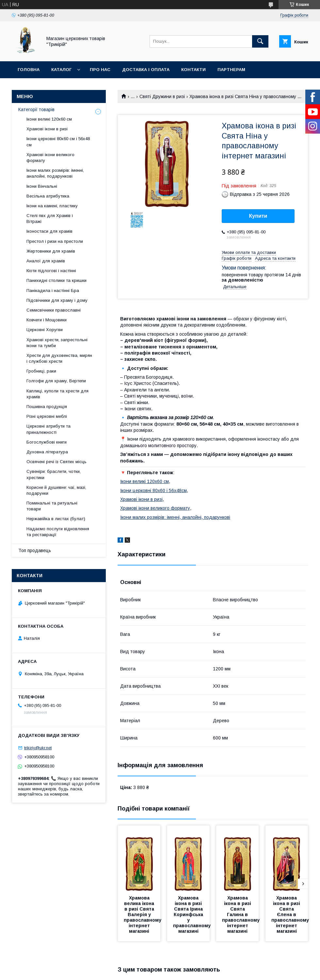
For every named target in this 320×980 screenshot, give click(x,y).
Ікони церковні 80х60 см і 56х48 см (58, 142)
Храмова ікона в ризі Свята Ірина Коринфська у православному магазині (192, 914)
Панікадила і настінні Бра (53, 291)
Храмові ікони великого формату (155, 508)
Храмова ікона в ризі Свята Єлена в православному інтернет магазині (291, 914)
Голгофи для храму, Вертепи (56, 381)
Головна (29, 70)
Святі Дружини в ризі (162, 96)
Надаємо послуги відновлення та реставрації (58, 532)
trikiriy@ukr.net (38, 748)
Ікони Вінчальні (42, 186)
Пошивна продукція (47, 407)
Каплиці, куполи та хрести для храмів (57, 394)
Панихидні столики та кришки (56, 280)
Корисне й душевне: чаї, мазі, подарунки (56, 490)
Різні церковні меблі (47, 416)
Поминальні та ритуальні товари (52, 506)
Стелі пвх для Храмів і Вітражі (50, 219)
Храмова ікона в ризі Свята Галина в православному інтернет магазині (241, 914)
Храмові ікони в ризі (141, 499)
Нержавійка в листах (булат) (56, 519)
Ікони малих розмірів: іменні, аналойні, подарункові (175, 517)
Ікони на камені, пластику (52, 206)
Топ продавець (35, 550)
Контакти (193, 70)
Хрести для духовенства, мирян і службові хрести (59, 358)
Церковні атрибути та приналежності (48, 429)
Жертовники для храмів (51, 251)
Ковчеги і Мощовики (47, 320)
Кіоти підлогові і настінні (51, 271)
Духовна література (47, 452)
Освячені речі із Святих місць (56, 462)
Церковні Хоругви (45, 330)
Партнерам (231, 70)
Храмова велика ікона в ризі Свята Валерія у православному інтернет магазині (143, 914)
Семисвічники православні (54, 310)
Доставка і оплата (146, 70)
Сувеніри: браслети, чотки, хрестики (54, 474)
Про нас (100, 70)
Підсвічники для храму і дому (57, 300)
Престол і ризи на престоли (55, 241)
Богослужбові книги (47, 442)
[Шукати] (260, 41)
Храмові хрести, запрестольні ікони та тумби (57, 343)
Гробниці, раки (41, 371)
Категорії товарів (36, 110)
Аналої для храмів (46, 261)
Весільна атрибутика (48, 196)
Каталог (61, 70)
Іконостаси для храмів (49, 231)
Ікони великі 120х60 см (144, 481)
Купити (258, 216)
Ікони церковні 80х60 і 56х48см (153, 490)
